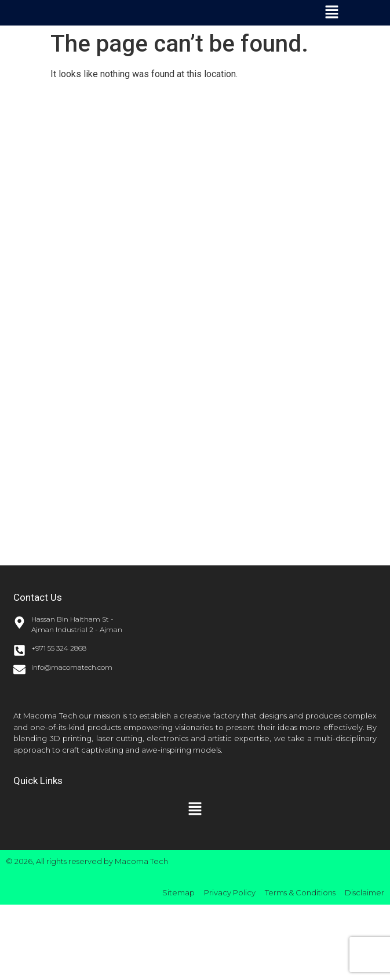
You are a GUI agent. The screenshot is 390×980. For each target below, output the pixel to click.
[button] (331, 13)
